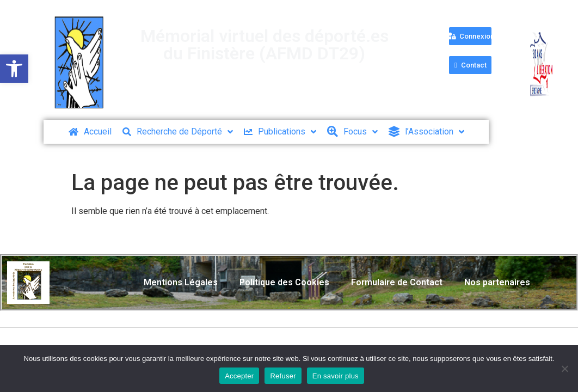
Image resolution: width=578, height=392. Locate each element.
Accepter (239, 376)
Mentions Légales (181, 282)
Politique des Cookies (284, 282)
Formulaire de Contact (397, 282)
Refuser (283, 376)
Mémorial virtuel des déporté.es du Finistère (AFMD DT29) (265, 45)
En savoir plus (336, 376)
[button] (14, 69)
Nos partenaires (497, 282)
